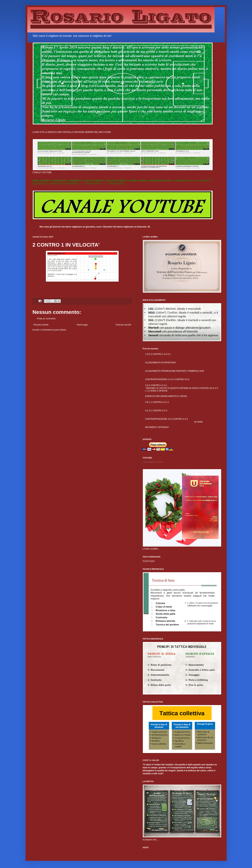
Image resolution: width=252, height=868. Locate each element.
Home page (82, 325)
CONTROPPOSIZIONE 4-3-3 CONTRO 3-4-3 (167, 419)
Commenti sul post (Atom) (54, 330)
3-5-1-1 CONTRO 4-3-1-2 (157, 402)
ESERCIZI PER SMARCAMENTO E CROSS (166, 396)
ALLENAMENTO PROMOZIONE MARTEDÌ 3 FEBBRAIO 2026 (175, 371)
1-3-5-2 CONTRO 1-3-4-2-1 (158, 354)
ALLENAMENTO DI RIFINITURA (161, 363)
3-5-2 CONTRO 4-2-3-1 (156, 385)
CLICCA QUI (149, 561)
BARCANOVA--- (61, 181)
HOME (36, 181)
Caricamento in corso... (153, 462)
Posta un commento (46, 319)
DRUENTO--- (47, 181)
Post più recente (41, 325)
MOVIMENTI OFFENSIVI (157, 427)
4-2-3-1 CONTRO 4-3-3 (156, 411)
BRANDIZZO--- (76, 181)
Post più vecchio (123, 325)
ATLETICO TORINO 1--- (95, 181)
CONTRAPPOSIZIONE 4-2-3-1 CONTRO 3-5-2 (167, 379)
